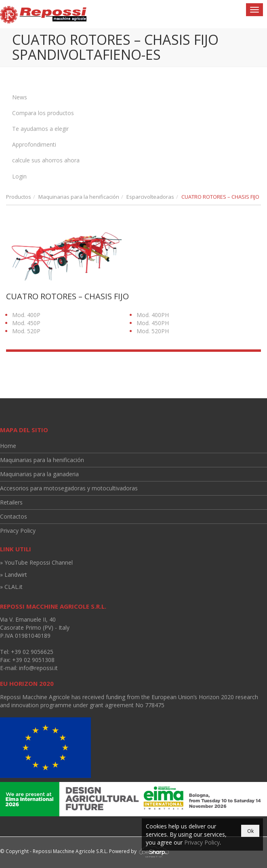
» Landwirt (14, 575)
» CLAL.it (11, 587)
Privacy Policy (18, 531)
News (20, 97)
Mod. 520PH (153, 331)
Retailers (11, 502)
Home (8, 446)
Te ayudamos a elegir (40, 129)
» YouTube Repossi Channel (36, 562)
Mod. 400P (26, 315)
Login (19, 176)
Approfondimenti (34, 144)
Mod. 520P (26, 331)
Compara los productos (43, 113)
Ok (250, 831)
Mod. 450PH (153, 323)
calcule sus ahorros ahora (46, 160)
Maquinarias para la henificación (79, 197)
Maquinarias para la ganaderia (39, 474)
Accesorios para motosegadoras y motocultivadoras (69, 488)
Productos (19, 197)
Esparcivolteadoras (150, 197)
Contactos (14, 516)
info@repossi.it (38, 668)
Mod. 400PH (153, 315)
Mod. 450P (26, 323)
